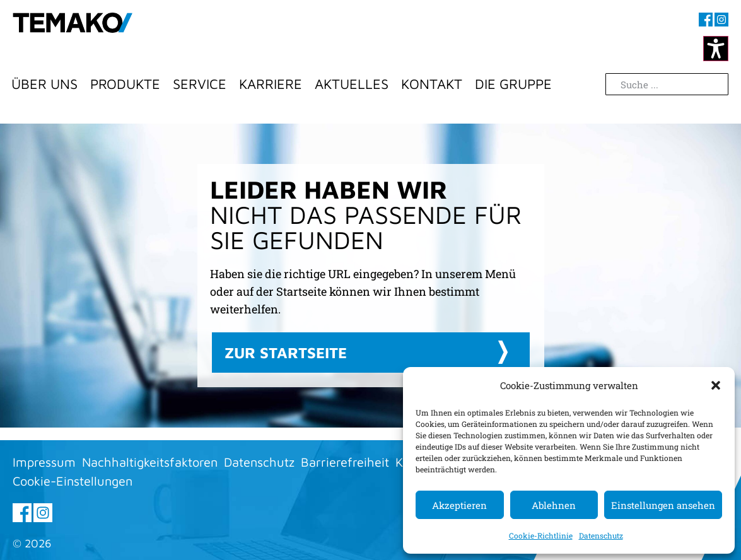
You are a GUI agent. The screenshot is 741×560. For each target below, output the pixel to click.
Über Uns (44, 84)
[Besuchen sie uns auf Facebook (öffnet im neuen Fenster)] (706, 20)
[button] (716, 385)
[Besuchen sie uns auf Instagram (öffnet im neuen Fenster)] (721, 20)
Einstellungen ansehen (663, 505)
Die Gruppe (513, 84)
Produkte (125, 84)
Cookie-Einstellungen (73, 481)
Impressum (44, 462)
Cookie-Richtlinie (541, 535)
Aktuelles (352, 84)
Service (200, 84)
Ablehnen (554, 505)
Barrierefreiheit (345, 462)
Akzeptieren (459, 505)
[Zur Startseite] (73, 35)
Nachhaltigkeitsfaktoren (150, 462)
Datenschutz (601, 535)
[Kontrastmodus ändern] (716, 49)
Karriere (271, 84)
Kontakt (432, 84)
